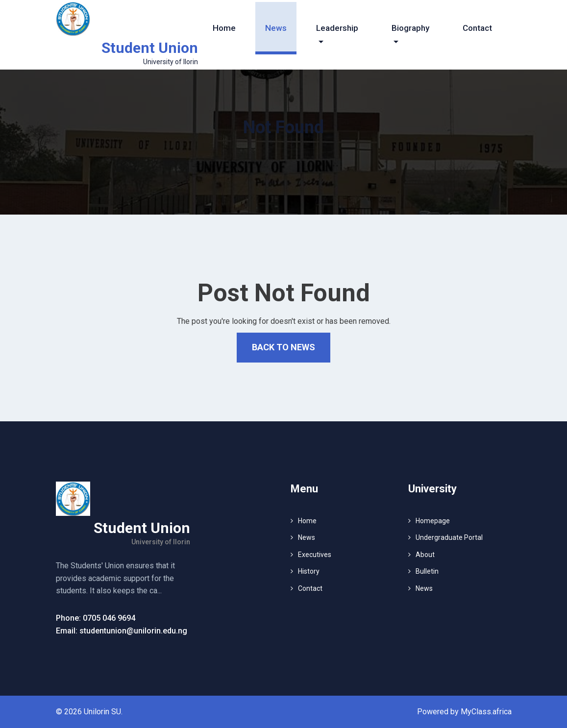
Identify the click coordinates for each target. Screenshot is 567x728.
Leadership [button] (337, 28)
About (425, 555)
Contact (477, 28)
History (309, 571)
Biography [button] (410, 28)
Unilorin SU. (103, 712)
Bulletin (427, 571)
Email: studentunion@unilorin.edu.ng (122, 631)
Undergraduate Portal (449, 537)
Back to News (283, 347)
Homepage (433, 521)
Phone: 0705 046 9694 (96, 618)
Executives (315, 555)
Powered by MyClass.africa (464, 712)
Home (224, 28)
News (276, 28)
